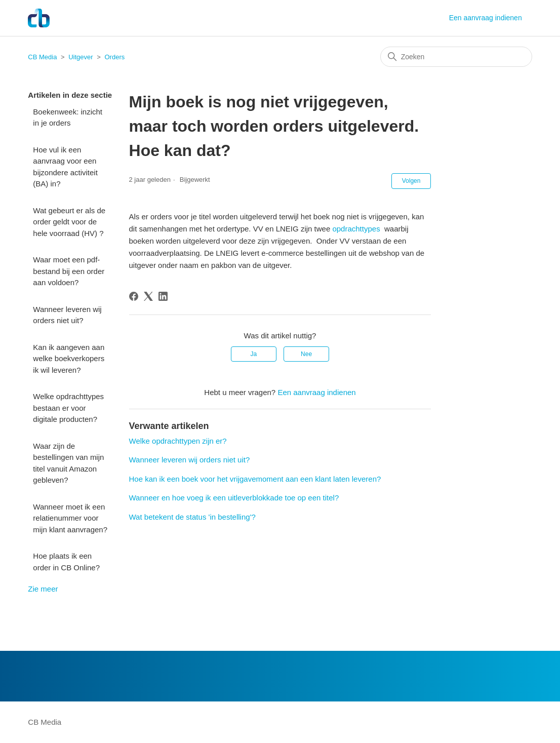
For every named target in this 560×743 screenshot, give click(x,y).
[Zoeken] (456, 57)
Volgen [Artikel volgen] (411, 181)
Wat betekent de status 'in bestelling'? (192, 517)
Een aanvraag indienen (486, 18)
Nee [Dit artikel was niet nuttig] (306, 354)
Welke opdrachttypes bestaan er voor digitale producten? (68, 408)
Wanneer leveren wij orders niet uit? (67, 315)
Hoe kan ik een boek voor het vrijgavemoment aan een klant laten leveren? (255, 479)
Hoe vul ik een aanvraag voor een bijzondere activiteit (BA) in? (65, 167)
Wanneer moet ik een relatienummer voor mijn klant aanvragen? (70, 518)
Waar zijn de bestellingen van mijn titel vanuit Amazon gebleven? (68, 463)
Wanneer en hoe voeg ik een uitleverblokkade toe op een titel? (234, 498)
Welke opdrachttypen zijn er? (178, 441)
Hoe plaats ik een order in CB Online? (66, 562)
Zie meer (43, 589)
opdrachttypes (356, 229)
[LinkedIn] (163, 296)
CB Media (42, 57)
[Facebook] (134, 296)
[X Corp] (148, 296)
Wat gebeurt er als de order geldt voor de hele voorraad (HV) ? (69, 222)
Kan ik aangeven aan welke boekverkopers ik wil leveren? (69, 359)
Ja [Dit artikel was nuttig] (254, 354)
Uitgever (81, 57)
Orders (114, 57)
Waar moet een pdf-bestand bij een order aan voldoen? (69, 271)
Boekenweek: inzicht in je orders (68, 118)
